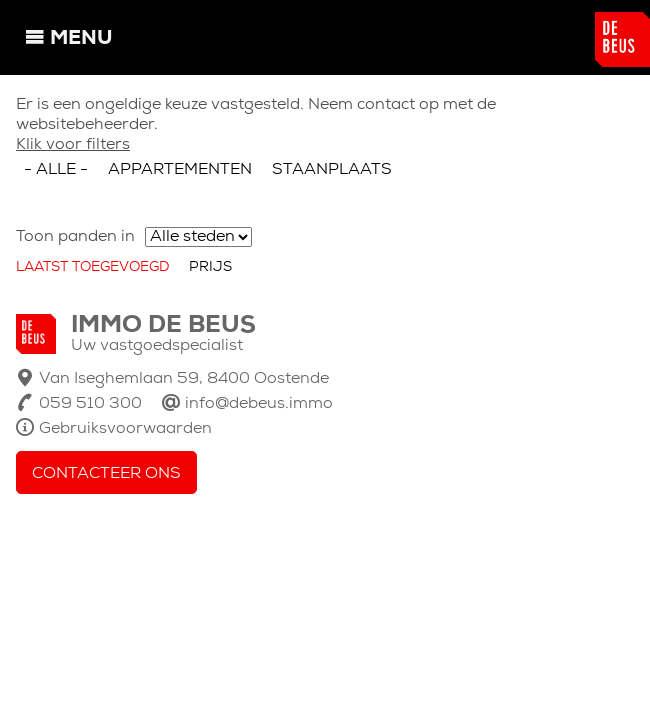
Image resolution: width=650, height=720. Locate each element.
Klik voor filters (73, 145)
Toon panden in (75, 237)
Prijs (210, 267)
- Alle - (56, 170)
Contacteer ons (106, 474)
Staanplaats (332, 170)
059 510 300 (90, 404)
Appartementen (180, 170)
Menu (81, 39)
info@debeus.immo (259, 404)
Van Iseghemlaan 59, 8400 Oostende (184, 379)
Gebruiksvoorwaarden (125, 429)
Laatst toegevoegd (92, 267)
